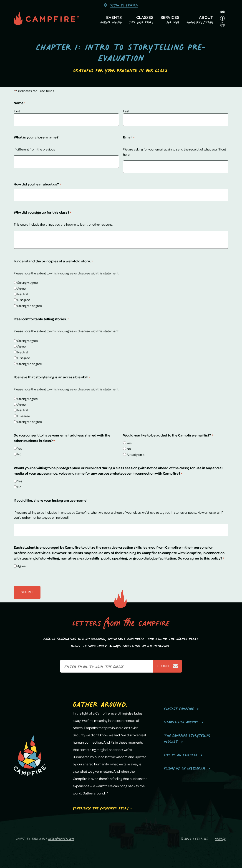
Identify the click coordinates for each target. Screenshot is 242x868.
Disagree (24, 300)
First (17, 111)
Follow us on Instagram (184, 768)
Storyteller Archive (181, 721)
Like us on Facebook (181, 754)
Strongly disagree (30, 306)
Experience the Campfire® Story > (102, 808)
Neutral (23, 294)
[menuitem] (111, 20)
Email (129, 137)
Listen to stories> (124, 5)
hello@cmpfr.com (61, 838)
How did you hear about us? (37, 184)
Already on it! (136, 454)
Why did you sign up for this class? (42, 212)
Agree (21, 288)
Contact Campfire (179, 708)
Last (126, 111)
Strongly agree (28, 282)
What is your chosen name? (36, 137)
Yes (20, 448)
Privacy (220, 838)
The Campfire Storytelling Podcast (187, 738)
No (19, 454)
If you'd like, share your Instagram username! (50, 500)
